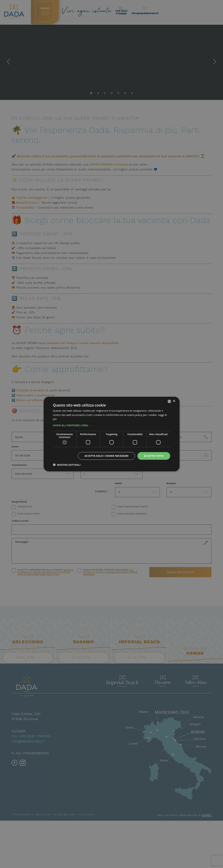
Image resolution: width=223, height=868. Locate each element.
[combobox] (169, 401)
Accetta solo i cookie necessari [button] (107, 456)
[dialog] (112, 434)
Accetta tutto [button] (154, 456)
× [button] (174, 401)
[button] (112, 425)
